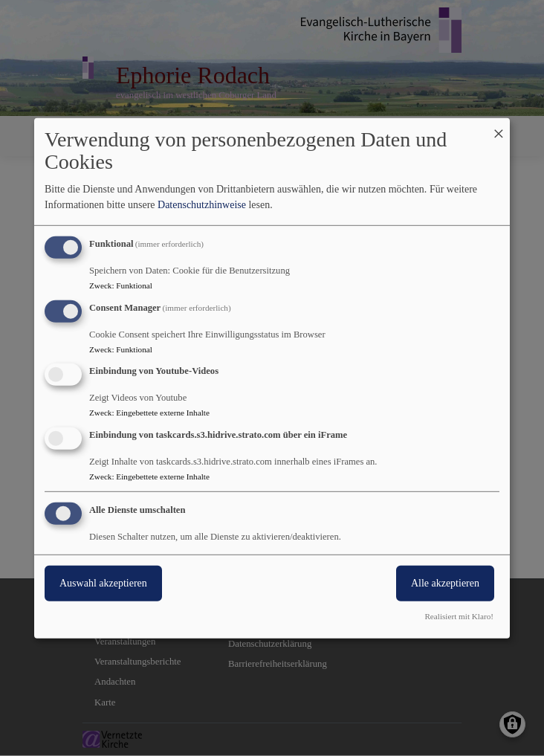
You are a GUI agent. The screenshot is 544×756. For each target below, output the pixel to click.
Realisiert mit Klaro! (459, 616)
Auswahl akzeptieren (103, 583)
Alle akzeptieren (445, 583)
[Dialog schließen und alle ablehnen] (499, 127)
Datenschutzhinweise (202, 205)
